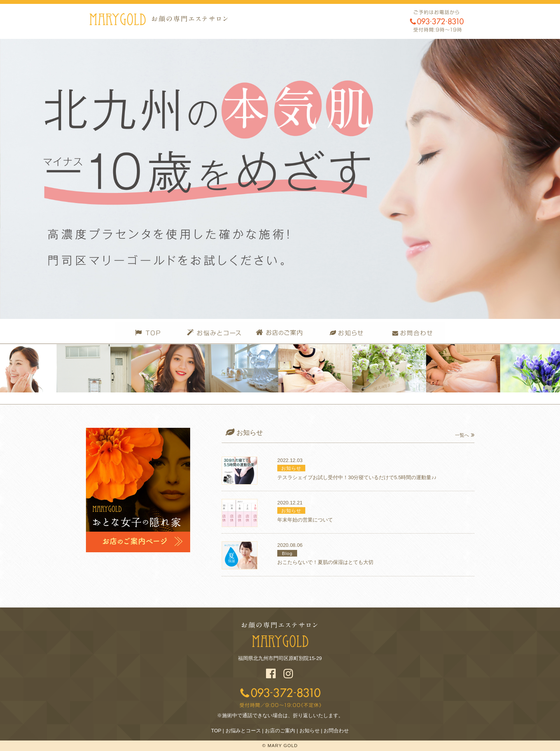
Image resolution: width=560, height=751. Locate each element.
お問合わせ (336, 731)
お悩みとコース (243, 731)
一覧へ (465, 435)
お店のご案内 (280, 731)
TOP (216, 731)
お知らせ (310, 731)
